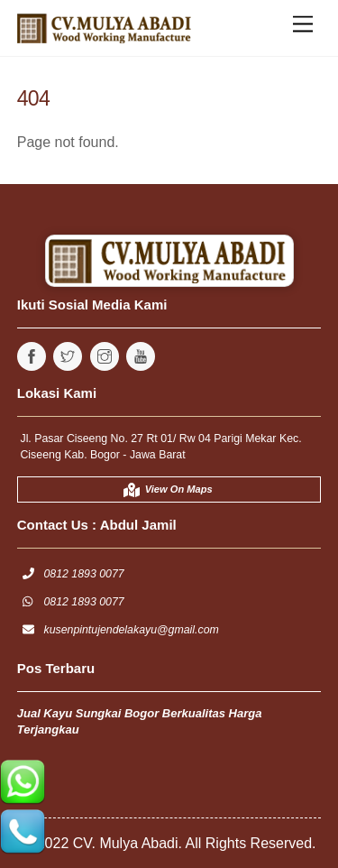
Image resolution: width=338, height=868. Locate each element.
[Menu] (303, 25)
